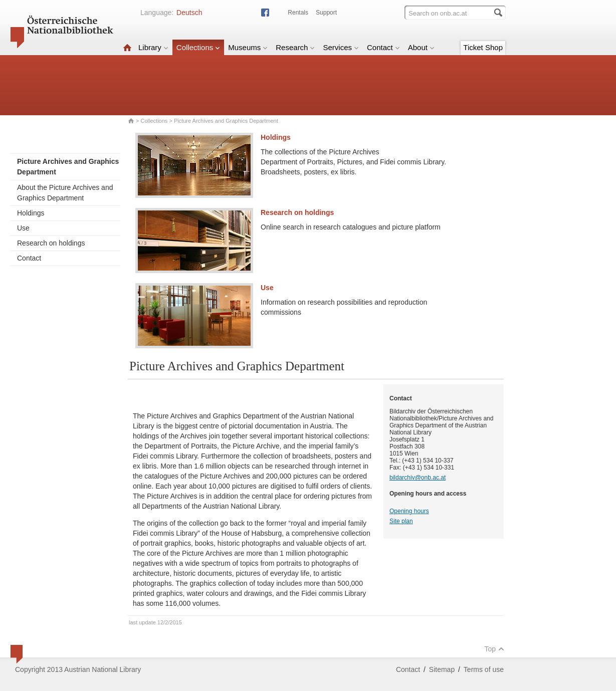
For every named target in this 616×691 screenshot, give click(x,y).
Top (494, 649)
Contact (383, 47)
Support (326, 13)
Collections (198, 47)
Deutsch (189, 13)
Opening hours (409, 511)
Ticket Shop (483, 47)
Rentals (298, 13)
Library (153, 47)
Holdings (31, 213)
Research (295, 47)
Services (341, 47)
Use (23, 228)
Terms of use (484, 669)
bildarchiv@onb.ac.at (418, 478)
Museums (248, 47)
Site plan (401, 521)
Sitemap (442, 669)
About (421, 47)
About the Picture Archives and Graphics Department (65, 193)
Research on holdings (51, 243)
